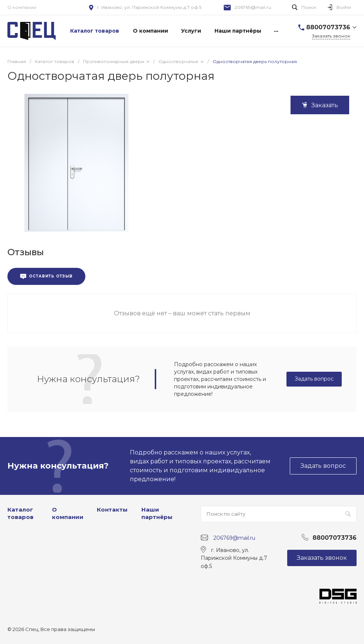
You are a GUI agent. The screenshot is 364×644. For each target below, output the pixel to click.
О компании (22, 7)
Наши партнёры (157, 513)
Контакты (112, 510)
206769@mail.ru (253, 7)
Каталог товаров (20, 513)
